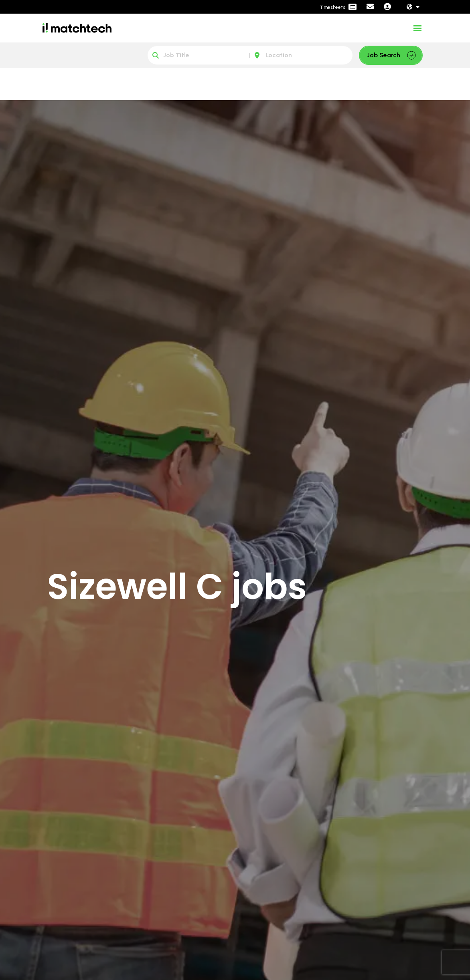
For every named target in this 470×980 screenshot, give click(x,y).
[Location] (301, 55)
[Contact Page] (370, 7)
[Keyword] (199, 55)
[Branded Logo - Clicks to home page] (77, 28)
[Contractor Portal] (338, 7)
